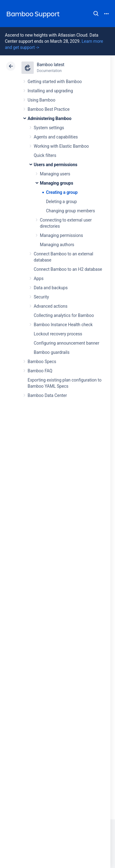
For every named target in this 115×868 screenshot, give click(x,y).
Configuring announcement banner (67, 343)
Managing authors (57, 245)
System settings (49, 128)
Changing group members (71, 211)
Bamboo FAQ (40, 371)
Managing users (55, 174)
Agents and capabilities (56, 137)
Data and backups (51, 288)
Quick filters (45, 155)
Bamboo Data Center (47, 395)
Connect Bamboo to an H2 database (68, 269)
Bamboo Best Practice (49, 109)
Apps (39, 278)
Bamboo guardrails (52, 352)
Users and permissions (56, 165)
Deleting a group (61, 202)
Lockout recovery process (58, 334)
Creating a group (62, 192)
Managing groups (57, 183)
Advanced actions (51, 306)
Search (96, 14)
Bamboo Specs (42, 362)
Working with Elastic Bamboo (61, 146)
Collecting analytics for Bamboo (64, 315)
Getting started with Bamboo (55, 82)
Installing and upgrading (50, 91)
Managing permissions (61, 235)
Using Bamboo (41, 100)
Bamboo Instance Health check (63, 325)
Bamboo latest (51, 65)
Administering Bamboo (50, 118)
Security (41, 297)
